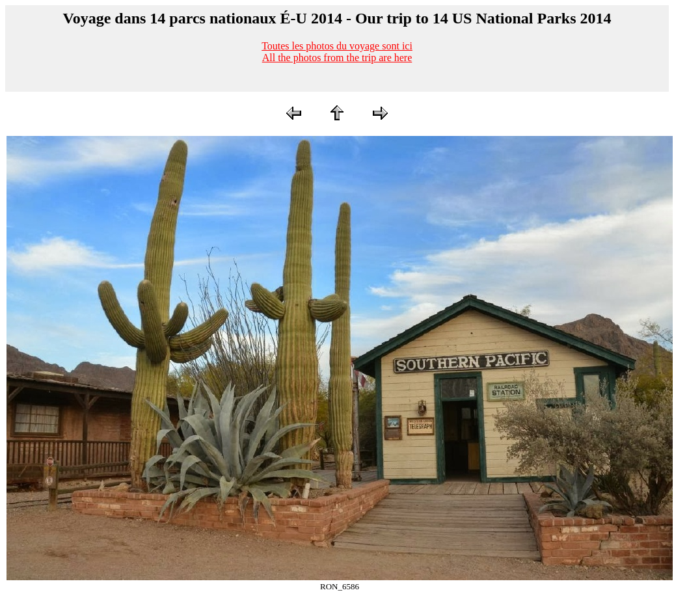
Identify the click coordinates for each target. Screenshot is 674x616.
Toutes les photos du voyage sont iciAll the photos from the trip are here (337, 52)
